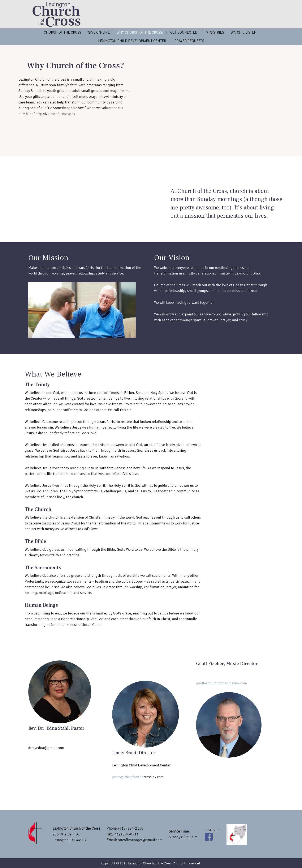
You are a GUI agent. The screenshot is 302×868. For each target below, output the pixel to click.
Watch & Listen (244, 32)
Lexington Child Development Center (132, 41)
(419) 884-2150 (131, 828)
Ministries (215, 32)
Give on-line (99, 32)
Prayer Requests (189, 41)
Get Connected (184, 32)
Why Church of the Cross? (140, 32)
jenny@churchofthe (128, 777)
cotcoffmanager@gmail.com (140, 840)
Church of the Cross (62, 32)
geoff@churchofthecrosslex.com (222, 683)
